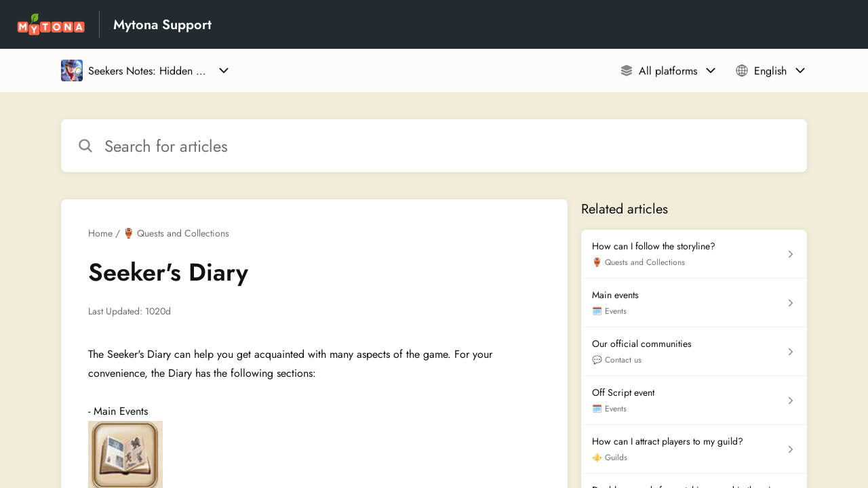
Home (100, 233)
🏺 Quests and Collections (176, 233)
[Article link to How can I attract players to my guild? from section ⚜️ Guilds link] (694, 449)
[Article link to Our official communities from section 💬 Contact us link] (694, 352)
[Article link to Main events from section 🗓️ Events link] (694, 303)
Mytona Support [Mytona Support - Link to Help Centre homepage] (162, 25)
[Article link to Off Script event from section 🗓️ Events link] (694, 401)
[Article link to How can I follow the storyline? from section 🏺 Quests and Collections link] (694, 254)
